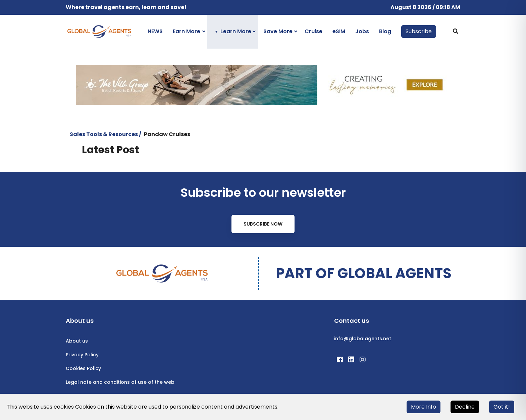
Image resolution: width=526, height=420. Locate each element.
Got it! (502, 407)
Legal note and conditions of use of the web (120, 382)
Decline (465, 407)
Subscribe (419, 31)
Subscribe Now (263, 224)
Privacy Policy (82, 355)
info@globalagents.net (363, 339)
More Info (424, 407)
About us (77, 341)
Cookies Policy (83, 368)
